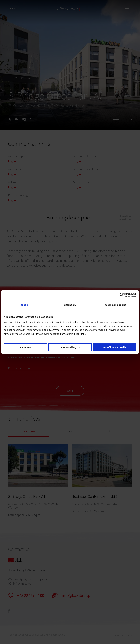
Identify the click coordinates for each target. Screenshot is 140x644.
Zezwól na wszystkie (115, 347)
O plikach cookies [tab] (116, 305)
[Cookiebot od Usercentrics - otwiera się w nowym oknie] (122, 295)
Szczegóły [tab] (70, 305)
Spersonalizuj (70, 347)
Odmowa (25, 347)
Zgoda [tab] (24, 305)
